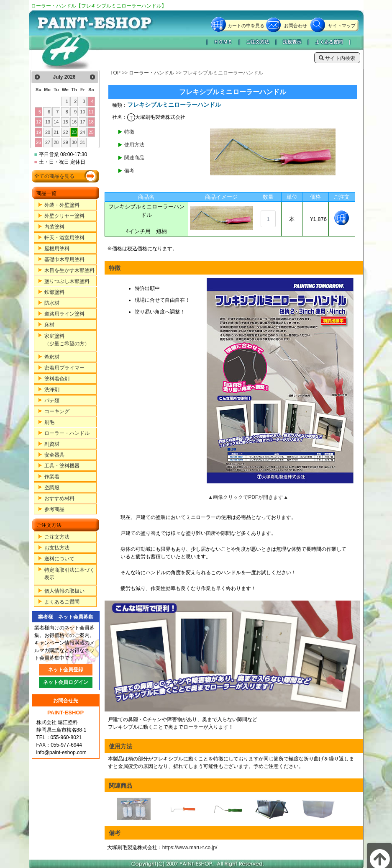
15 (66, 122)
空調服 (52, 488)
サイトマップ (342, 26)
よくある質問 (329, 42)
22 (66, 132)
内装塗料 (54, 227)
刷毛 (49, 422)
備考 (129, 171)
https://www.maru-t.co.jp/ (190, 847)
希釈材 (52, 357)
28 (56, 142)
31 (82, 142)
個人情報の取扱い (64, 591)
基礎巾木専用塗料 (64, 259)
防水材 (52, 303)
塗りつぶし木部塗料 (67, 281)
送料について (59, 559)
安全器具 (54, 455)
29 (66, 142)
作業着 (52, 477)
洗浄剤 (52, 390)
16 (74, 122)
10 (82, 112)
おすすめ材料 (59, 498)
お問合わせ (296, 26)
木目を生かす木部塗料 (69, 270)
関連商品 (134, 158)
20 (48, 132)
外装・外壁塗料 (62, 205)
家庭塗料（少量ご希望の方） (67, 340)
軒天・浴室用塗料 (64, 238)
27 (48, 142)
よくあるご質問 (62, 602)
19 (38, 132)
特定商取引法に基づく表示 (69, 574)
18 (91, 122)
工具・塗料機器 (62, 466)
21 (56, 132)
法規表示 (292, 42)
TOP (115, 73)
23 (74, 132)
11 (91, 112)
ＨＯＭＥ (223, 42)
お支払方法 (57, 548)
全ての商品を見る (54, 176)
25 (91, 132)
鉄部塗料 (54, 292)
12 (38, 122)
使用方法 (134, 145)
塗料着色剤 (57, 379)
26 (38, 142)
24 (82, 132)
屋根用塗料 (57, 249)
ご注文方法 (257, 42)
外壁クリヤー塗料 (64, 216)
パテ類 (52, 401)
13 (48, 122)
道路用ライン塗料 (64, 314)
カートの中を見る (246, 26)
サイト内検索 (337, 58)
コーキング (57, 411)
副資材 (52, 444)
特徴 (129, 132)
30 (74, 142)
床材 (49, 325)
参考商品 (54, 509)
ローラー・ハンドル (67, 433)
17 (82, 122)
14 (56, 122)
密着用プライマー (64, 368)
